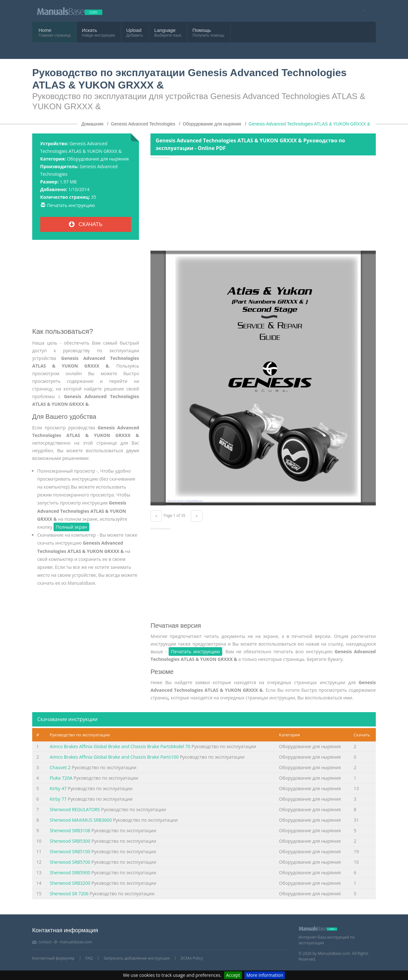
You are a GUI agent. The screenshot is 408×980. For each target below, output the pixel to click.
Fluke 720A (61, 778)
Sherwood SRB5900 (70, 873)
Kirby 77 (58, 799)
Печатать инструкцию (71, 205)
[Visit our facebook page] (362, 11)
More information (265, 975)
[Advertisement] (86, 286)
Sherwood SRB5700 (70, 862)
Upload (134, 30)
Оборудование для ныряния (98, 159)
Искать (90, 30)
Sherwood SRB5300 (70, 841)
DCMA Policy (192, 958)
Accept (233, 975)
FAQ (89, 958)
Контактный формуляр (53, 958)
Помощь (202, 30)
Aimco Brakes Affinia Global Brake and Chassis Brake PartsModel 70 (120, 746)
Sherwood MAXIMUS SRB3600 (81, 820)
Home (45, 30)
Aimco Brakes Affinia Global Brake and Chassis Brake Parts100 (114, 757)
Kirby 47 (58, 788)
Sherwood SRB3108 (70, 830)
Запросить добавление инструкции (137, 958)
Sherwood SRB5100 (70, 851)
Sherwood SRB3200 (70, 883)
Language (165, 30)
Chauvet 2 (60, 767)
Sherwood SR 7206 (69, 894)
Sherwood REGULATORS (75, 809)
